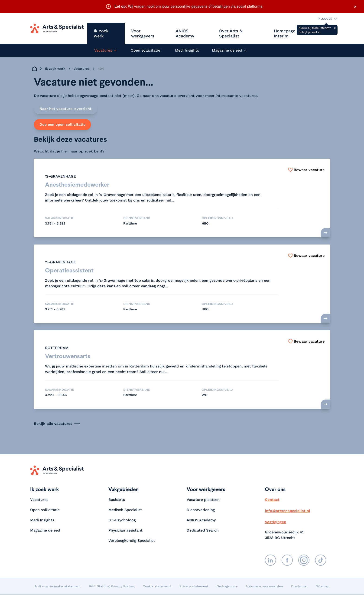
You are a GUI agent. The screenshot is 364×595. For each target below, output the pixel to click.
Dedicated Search (203, 531)
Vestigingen (276, 523)
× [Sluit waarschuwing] (355, 7)
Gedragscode (227, 587)
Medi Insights (187, 50)
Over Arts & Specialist (231, 33)
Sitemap (323, 587)
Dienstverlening (201, 511)
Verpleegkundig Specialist (132, 541)
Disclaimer (299, 587)
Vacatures (81, 69)
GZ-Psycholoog (122, 521)
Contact (272, 500)
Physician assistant (125, 531)
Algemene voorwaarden (264, 587)
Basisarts (117, 500)
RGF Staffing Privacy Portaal (112, 587)
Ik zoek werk (101, 33)
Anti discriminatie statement (58, 587)
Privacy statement (194, 587)
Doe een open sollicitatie (62, 124)
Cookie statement (157, 587)
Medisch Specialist (125, 511)
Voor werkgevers (143, 33)
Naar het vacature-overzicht (65, 109)
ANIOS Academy (185, 33)
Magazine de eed (45, 531)
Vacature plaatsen (203, 500)
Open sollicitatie (145, 50)
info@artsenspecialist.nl (288, 511)
